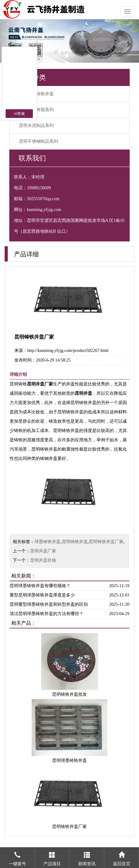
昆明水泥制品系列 (36, 126)
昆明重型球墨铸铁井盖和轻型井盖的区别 (49, 604)
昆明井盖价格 (43, 560)
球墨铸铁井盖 (47, 542)
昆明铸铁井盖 (75, 542)
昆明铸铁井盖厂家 (106, 542)
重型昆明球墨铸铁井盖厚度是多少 (42, 595)
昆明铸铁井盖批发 (69, 694)
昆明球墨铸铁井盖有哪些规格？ (40, 586)
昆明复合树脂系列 (36, 110)
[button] (10, 41)
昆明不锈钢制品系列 (38, 141)
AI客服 (19, 114)
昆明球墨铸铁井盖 (36, 94)
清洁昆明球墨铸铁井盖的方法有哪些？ (47, 614)
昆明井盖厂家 (43, 551)
